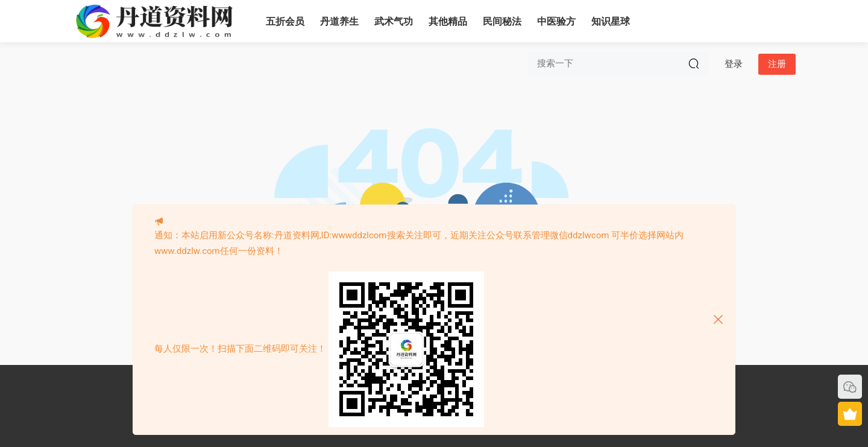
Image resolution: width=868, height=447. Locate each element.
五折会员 (285, 21)
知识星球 (611, 21)
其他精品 (448, 21)
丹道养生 (339, 21)
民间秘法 (502, 21)
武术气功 (394, 21)
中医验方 (556, 21)
